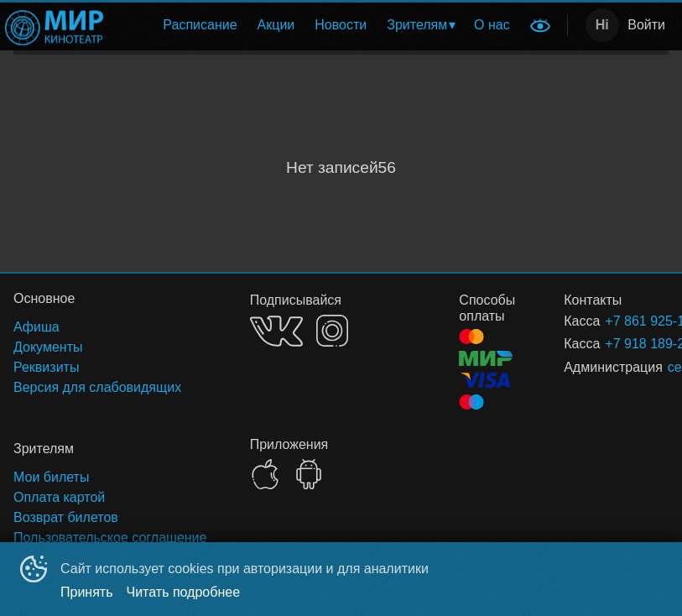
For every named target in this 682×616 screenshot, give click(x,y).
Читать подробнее (184, 592)
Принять (87, 592)
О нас (492, 25)
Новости (341, 25)
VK (276, 331)
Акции (276, 25)
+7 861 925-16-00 (617, 321)
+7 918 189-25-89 (617, 344)
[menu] (319, 25)
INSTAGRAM (332, 331)
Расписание (200, 25)
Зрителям (417, 25)
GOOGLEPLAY (309, 474)
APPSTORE (265, 474)
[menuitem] (200, 25)
